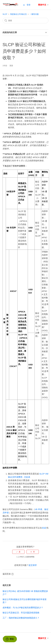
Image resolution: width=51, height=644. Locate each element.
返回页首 (8, 574)
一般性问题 (34, 14)
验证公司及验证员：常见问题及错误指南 (21, 613)
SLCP (5, 14)
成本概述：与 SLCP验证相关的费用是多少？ (23, 608)
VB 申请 (38, 509)
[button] (24, 5)
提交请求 (33, 565)
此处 (44, 528)
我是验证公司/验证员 (18, 14)
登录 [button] (29, 5)
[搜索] (26, 21)
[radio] (18, 552)
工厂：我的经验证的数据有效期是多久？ (21, 618)
